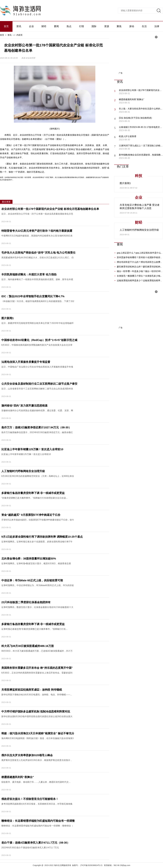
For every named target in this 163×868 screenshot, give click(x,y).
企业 (31, 26)
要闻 (56, 26)
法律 (157, 26)
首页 (6, 26)
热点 (69, 26)
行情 (81, 26)
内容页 (19, 35)
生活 (144, 26)
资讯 (19, 26)
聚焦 (119, 26)
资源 (107, 26)
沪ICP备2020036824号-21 (91, 865)
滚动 (132, 26)
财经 (44, 26)
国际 (94, 26)
